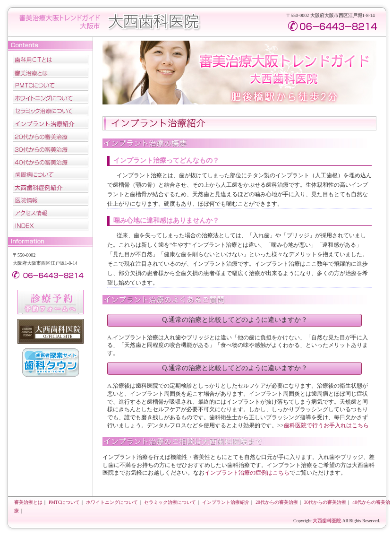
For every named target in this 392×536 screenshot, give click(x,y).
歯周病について (51, 175)
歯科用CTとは (51, 60)
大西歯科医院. (327, 521)
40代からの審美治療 (51, 162)
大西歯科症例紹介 (51, 188)
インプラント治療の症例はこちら (247, 473)
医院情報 (51, 201)
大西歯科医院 (154, 22)
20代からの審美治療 (51, 137)
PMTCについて (51, 86)
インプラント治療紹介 (51, 124)
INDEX (51, 226)
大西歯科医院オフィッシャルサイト (51, 331)
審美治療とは (51, 73)
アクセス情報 (51, 213)
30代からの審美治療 (51, 150)
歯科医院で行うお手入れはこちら (326, 425)
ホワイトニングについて (51, 99)
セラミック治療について (51, 111)
